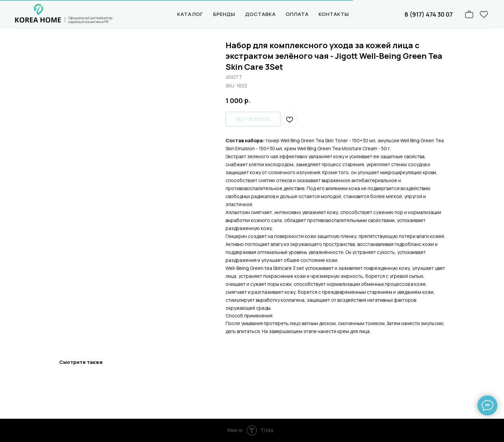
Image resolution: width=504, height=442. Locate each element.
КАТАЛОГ (190, 14)
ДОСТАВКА (260, 14)
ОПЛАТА (297, 14)
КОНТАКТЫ (334, 14)
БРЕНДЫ (224, 14)
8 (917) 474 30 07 (429, 14)
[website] (484, 14)
